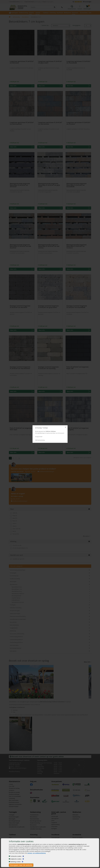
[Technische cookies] (9, 856)
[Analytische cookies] (9, 859)
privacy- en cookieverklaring (37, 853)
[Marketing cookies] (9, 862)
